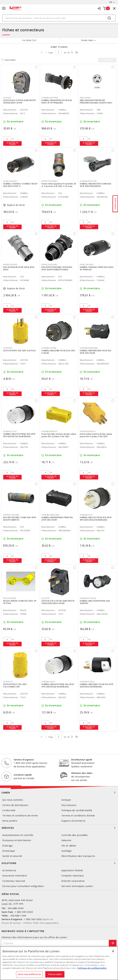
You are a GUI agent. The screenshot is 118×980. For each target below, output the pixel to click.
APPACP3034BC (50, 181)
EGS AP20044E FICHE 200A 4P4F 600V (19, 268)
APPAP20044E (10, 265)
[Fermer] (113, 951)
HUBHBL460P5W (50, 98)
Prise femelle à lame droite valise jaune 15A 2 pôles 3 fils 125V (59, 435)
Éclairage (7, 846)
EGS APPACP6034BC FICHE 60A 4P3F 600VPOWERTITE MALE (57, 268)
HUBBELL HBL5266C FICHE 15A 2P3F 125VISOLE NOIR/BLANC (97, 685)
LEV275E (45, 598)
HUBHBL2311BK (49, 348)
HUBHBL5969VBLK (51, 515)
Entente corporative (73, 881)
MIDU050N (85, 98)
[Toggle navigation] (4, 8)
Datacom (66, 840)
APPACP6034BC (50, 265)
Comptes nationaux (73, 876)
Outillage (67, 851)
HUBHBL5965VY (88, 431)
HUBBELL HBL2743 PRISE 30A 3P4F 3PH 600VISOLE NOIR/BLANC (19, 435)
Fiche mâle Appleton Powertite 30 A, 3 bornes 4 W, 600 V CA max (59, 185)
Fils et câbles (69, 846)
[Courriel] (55, 943)
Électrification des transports (78, 856)
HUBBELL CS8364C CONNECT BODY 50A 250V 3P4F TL (20, 185)
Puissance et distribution (17, 840)
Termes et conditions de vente (20, 816)
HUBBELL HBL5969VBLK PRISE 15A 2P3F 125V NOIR (57, 519)
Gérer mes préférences (29, 974)
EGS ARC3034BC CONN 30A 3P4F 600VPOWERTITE (20, 519)
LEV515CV (8, 682)
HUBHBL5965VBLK (89, 348)
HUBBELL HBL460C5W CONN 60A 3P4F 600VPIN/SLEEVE (96, 185)
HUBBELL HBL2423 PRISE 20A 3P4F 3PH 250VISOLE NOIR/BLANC (58, 685)
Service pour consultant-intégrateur (23, 886)
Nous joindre (10, 821)
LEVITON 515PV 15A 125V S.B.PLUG (19, 351)
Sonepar (66, 800)
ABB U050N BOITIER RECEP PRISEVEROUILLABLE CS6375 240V (96, 102)
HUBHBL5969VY (49, 431)
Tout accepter (55, 974)
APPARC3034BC (11, 515)
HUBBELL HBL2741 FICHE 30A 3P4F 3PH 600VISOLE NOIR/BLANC (96, 519)
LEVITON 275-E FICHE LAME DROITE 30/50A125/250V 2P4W (58, 602)
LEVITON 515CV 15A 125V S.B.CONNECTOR (15, 685)
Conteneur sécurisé (14, 881)
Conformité (9, 810)
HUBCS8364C (11, 181)
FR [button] (111, 2)
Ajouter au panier (13, 143)
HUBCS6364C (87, 265)
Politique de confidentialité (77, 810)
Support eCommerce (73, 821)
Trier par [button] (87, 40)
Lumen (59, 793)
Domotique (9, 851)
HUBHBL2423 (48, 682)
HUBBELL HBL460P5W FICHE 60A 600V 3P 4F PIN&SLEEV (57, 102)
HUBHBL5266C (87, 682)
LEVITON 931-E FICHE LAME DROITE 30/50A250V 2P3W (19, 102)
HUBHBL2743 (10, 431)
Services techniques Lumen (77, 886)
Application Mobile (72, 870)
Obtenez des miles (82, 773)
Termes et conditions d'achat (78, 816)
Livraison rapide (23, 775)
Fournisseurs (69, 805)
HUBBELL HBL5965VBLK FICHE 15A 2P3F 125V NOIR (96, 352)
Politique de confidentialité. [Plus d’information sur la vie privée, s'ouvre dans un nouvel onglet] (92, 968)
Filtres (29, 40)
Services (59, 828)
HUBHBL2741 (86, 515)
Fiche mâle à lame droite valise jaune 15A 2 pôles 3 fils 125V (96, 435)
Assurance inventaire (15, 876)
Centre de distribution (15, 805)
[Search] (59, 18)
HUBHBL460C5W (88, 181)
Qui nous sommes (13, 800)
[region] (59, 963)
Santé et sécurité (12, 856)
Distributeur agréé (82, 760)
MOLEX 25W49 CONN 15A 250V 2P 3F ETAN (20, 602)
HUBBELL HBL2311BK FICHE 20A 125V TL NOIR (58, 352)
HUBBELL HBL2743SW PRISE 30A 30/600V (95, 602)
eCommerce (9, 870)
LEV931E (7, 98)
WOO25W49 (10, 598)
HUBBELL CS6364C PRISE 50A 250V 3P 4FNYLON (97, 268)
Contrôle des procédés (74, 835)
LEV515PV (8, 348)
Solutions (59, 863)
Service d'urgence (24, 760)
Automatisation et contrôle (18, 835)
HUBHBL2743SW (88, 598)
